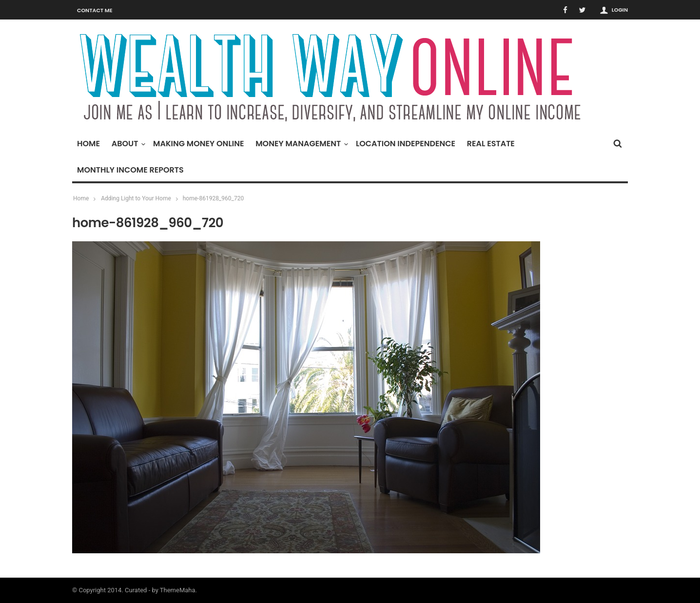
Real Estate (491, 144)
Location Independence (406, 144)
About (127, 144)
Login (620, 10)
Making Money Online (198, 144)
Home (88, 144)
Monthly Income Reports (130, 170)
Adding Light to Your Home (136, 198)
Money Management (301, 144)
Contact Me (95, 10)
